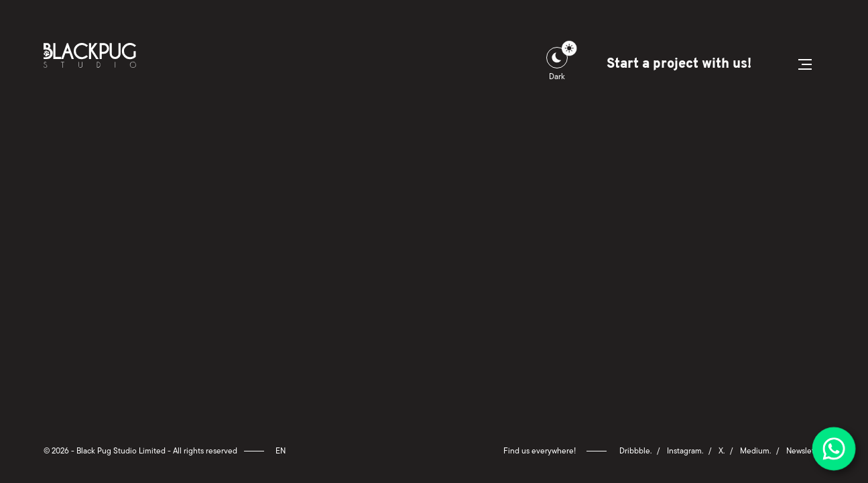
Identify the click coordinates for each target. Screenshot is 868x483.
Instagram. (685, 451)
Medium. (755, 451)
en (281, 451)
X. (722, 451)
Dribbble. (635, 451)
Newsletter (805, 451)
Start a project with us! (678, 64)
